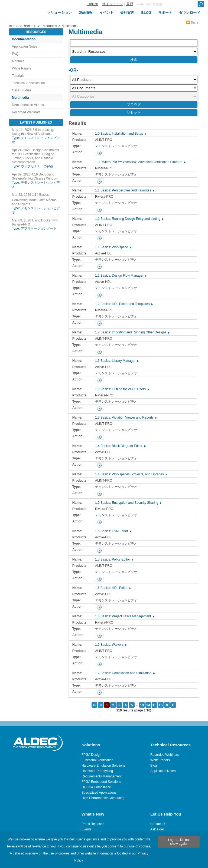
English (92, 4)
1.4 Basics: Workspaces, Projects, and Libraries (131, 474)
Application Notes (25, 47)
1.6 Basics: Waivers (111, 645)
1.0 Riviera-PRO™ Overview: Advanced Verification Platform (140, 162)
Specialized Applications (99, 793)
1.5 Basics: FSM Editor (113, 531)
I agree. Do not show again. (179, 842)
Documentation (24, 39)
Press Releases (93, 824)
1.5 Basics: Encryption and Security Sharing (128, 503)
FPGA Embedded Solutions (101, 782)
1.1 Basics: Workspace (113, 247)
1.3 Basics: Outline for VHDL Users (122, 389)
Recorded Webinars (26, 112)
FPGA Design (91, 755)
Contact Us (158, 824)
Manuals (18, 61)
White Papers (22, 68)
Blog (154, 766)
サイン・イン (113, 4)
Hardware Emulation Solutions (103, 766)
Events (87, 829)
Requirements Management (102, 776)
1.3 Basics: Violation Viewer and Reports (126, 418)
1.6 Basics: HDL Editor (113, 588)
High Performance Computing (103, 798)
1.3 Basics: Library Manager (117, 361)
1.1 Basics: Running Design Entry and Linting (129, 219)
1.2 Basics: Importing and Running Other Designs (132, 332)
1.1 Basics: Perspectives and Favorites (124, 190)
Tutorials (18, 76)
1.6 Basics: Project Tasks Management (124, 616)
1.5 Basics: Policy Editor (114, 559)
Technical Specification (28, 83)
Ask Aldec (157, 829)
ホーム (14, 26)
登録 (130, 4)
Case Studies (22, 90)
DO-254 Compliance (96, 787)
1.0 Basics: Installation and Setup (120, 134)
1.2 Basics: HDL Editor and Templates (124, 304)
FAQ (15, 54)
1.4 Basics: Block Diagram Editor (120, 446)
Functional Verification (97, 760)
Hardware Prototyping (97, 771)
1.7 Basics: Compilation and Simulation (125, 673)
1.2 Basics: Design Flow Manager (121, 276)
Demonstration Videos (28, 105)
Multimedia (20, 98)
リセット (134, 112)
